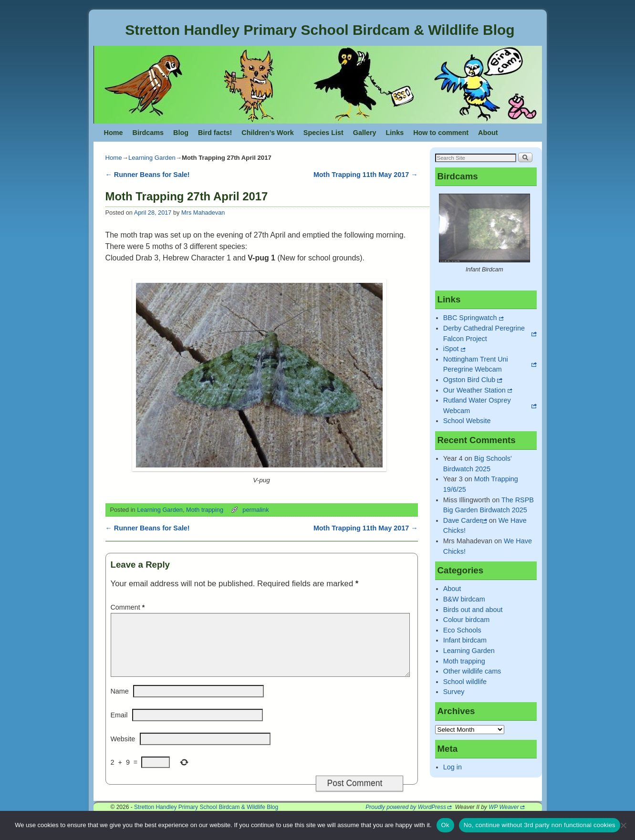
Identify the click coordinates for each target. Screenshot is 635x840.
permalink (255, 510)
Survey (454, 692)
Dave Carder (463, 520)
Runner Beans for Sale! (148, 175)
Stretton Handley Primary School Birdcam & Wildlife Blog (320, 30)
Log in (453, 767)
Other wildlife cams (472, 671)
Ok (445, 825)
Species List (323, 133)
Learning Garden (152, 158)
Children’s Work (268, 133)
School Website (467, 421)
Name (120, 703)
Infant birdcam (465, 640)
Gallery (365, 133)
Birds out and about (473, 610)
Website (123, 750)
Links (395, 133)
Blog (181, 133)
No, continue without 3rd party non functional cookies (540, 825)
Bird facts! (215, 133)
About (488, 133)
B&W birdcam (464, 599)
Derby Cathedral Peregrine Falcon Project (484, 333)
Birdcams (148, 133)
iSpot (451, 349)
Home (114, 133)
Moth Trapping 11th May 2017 (366, 175)
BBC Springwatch (470, 318)
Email (119, 726)
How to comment (441, 133)
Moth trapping (205, 510)
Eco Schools (462, 630)
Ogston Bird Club (469, 380)
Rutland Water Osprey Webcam (477, 405)
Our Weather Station (474, 390)
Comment (129, 607)
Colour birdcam (467, 620)
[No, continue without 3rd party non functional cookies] (623, 825)
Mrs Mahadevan (203, 213)
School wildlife (465, 682)
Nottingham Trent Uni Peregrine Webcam (476, 364)
